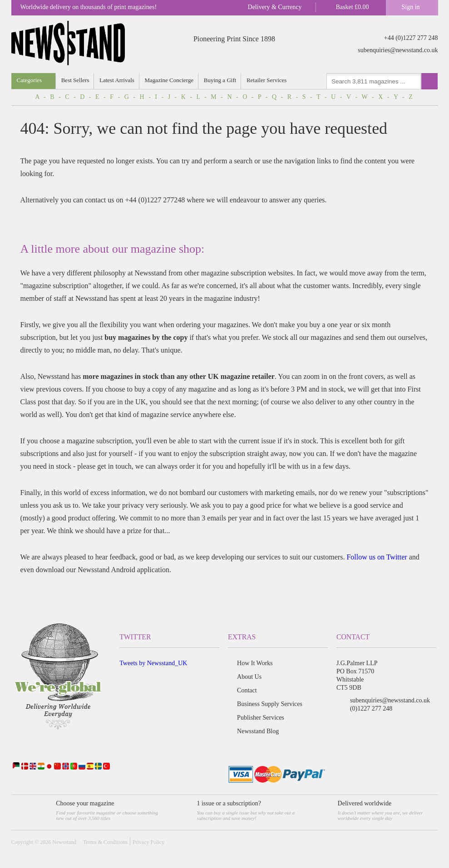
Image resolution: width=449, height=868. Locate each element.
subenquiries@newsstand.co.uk (398, 50)
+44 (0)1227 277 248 (411, 38)
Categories (30, 80)
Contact (247, 690)
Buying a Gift (221, 80)
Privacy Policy (148, 842)
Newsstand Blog (258, 731)
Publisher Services (261, 718)
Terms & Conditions (105, 842)
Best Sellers (75, 80)
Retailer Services (267, 80)
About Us (249, 677)
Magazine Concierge (170, 80)
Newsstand (64, 842)
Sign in (410, 7)
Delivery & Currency (275, 7)
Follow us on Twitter (377, 557)
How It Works (255, 663)
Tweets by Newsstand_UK (153, 663)
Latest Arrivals (117, 80)
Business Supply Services (270, 704)
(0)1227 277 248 (371, 709)
